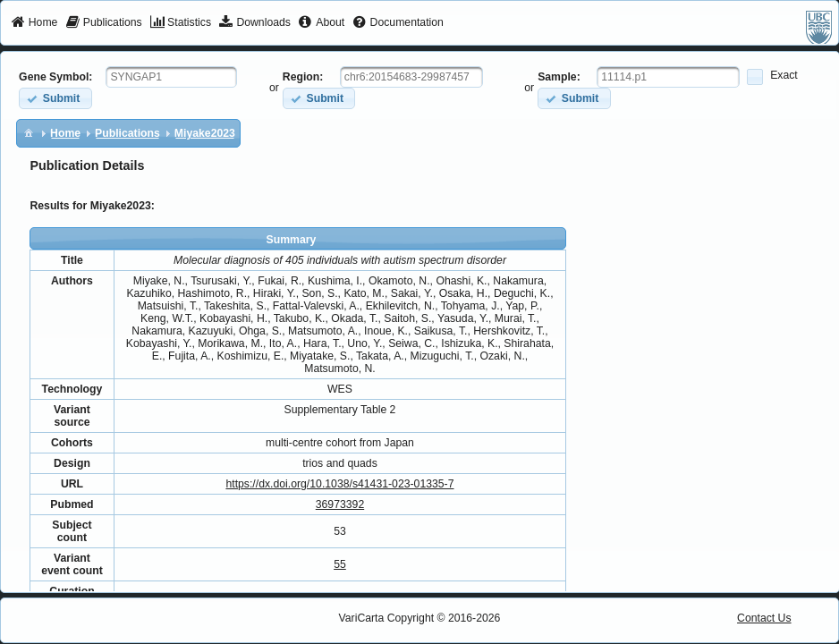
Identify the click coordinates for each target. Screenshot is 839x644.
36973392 (340, 504)
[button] (55, 98)
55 (340, 564)
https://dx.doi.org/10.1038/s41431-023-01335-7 (339, 484)
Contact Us (764, 618)
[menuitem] (34, 23)
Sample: (559, 77)
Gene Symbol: (55, 77)
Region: (303, 77)
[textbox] (171, 77)
